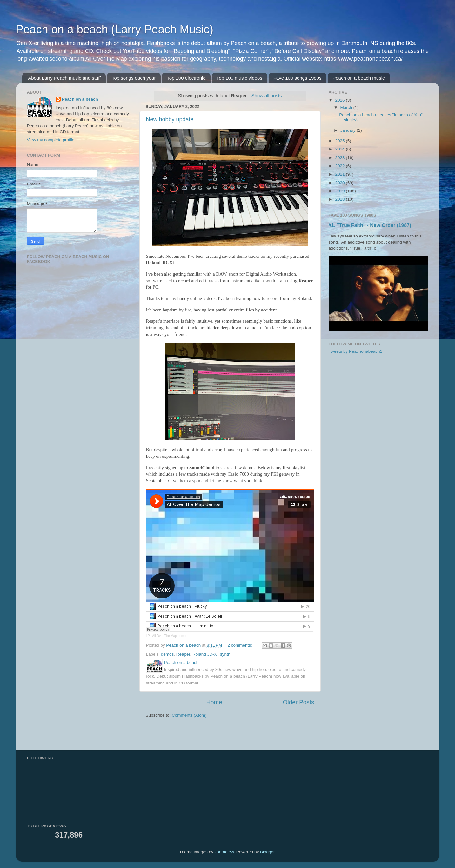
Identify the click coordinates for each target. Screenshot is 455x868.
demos (167, 654)
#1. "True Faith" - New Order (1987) (370, 225)
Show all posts (267, 96)
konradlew (224, 852)
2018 (340, 199)
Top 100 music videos (239, 78)
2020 (340, 183)
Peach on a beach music (358, 78)
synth (225, 654)
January (349, 130)
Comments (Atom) (189, 715)
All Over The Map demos (170, 636)
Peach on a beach (80, 99)
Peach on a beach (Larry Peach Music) (115, 29)
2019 (340, 191)
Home (214, 702)
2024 (340, 149)
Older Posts (299, 702)
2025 (340, 141)
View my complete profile (51, 140)
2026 (340, 100)
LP (148, 636)
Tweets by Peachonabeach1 (356, 351)
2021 (340, 174)
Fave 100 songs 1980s (298, 78)
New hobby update (170, 119)
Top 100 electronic (186, 78)
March (347, 107)
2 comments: (241, 645)
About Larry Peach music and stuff (64, 78)
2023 (340, 158)
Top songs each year (134, 78)
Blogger (267, 852)
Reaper (183, 654)
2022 (340, 166)
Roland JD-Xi (205, 654)
